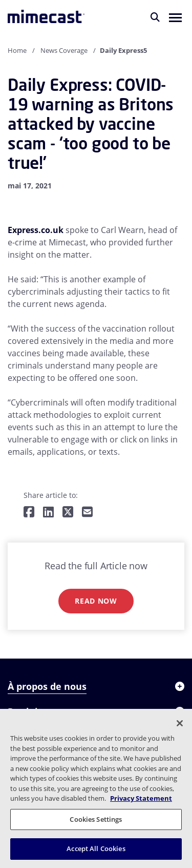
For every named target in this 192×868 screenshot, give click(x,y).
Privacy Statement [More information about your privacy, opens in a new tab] (141, 798)
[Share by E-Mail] (87, 513)
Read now (96, 601)
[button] (175, 17)
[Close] (180, 723)
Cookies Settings (96, 819)
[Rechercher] (155, 17)
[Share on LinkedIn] (48, 513)
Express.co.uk (36, 230)
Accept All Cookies (96, 848)
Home (17, 50)
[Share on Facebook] (29, 513)
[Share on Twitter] (68, 513)
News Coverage (64, 50)
